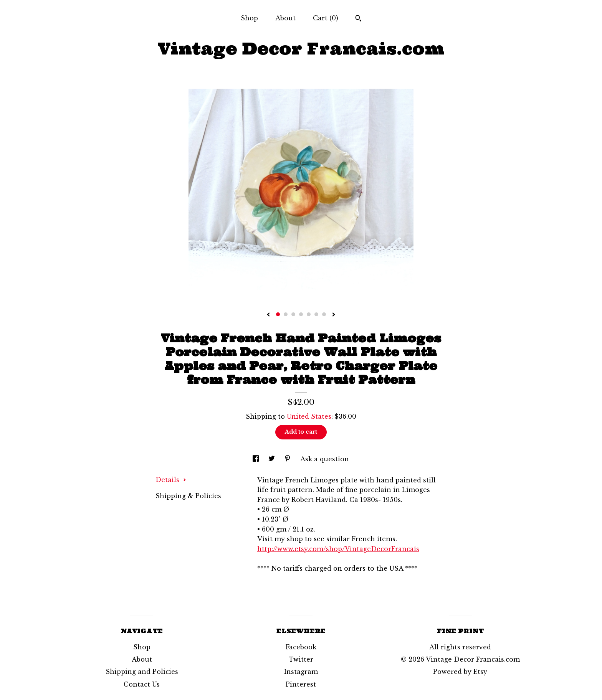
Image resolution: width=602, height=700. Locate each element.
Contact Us (142, 684)
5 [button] (309, 314)
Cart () (326, 18)
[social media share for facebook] (257, 459)
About (285, 18)
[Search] (358, 19)
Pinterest (301, 684)
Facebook (301, 647)
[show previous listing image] (268, 315)
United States (309, 416)
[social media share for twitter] (273, 459)
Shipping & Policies (188, 496)
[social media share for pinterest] (289, 459)
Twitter (301, 659)
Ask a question (325, 459)
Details (171, 480)
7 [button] (324, 314)
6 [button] (316, 314)
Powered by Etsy (460, 672)
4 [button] (301, 314)
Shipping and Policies (142, 672)
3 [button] (293, 314)
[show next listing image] (334, 315)
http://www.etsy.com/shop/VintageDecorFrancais (338, 549)
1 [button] (278, 314)
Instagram (301, 672)
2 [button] (286, 314)
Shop (249, 18)
